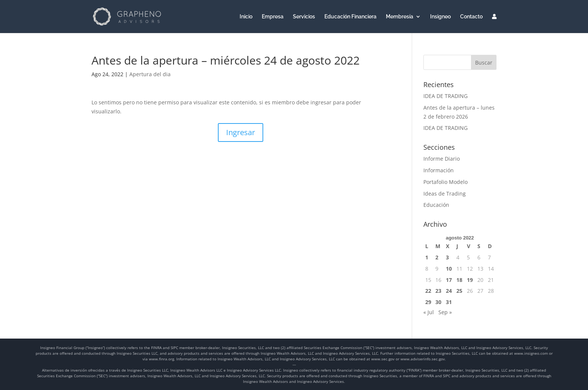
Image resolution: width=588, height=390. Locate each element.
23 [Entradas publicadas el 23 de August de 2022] (438, 291)
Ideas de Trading (445, 193)
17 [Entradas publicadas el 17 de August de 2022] (449, 280)
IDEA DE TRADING (445, 96)
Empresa (273, 17)
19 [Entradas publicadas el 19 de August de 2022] (470, 280)
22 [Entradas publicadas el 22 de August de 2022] (428, 291)
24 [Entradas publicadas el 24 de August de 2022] (449, 291)
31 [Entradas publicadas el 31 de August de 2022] (449, 302)
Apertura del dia (150, 74)
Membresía (400, 17)
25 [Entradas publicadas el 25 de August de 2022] (459, 291)
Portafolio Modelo (445, 182)
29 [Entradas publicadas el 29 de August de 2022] (428, 302)
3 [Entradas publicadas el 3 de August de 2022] (447, 257)
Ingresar (241, 132)
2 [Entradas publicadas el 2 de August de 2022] (437, 257)
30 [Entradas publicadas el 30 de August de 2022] (438, 302)
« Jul (429, 312)
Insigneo (440, 17)
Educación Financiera (350, 17)
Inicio (246, 17)
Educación (436, 205)
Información (439, 170)
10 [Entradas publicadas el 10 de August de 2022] (449, 269)
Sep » (445, 312)
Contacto (471, 17)
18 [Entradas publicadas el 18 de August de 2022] (459, 280)
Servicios (304, 17)
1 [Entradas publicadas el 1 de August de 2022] (427, 257)
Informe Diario (442, 159)
